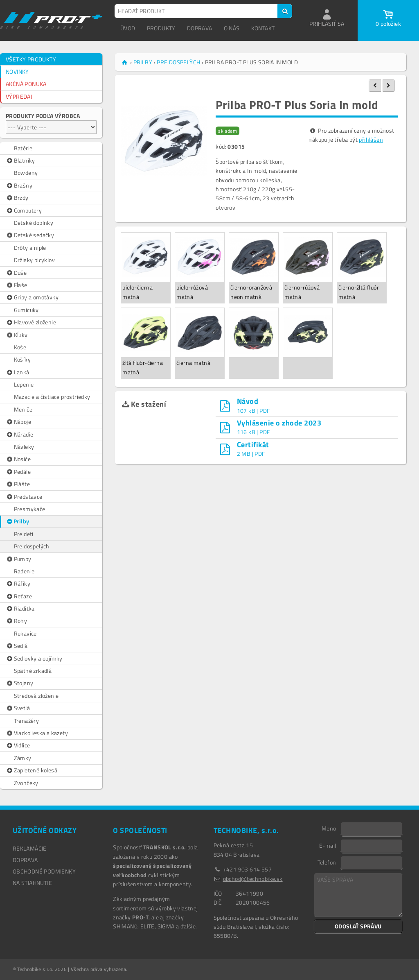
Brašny (19, 186)
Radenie (24, 571)
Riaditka (20, 609)
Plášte (18, 484)
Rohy (16, 621)
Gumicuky (26, 310)
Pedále (18, 472)
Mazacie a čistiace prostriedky (52, 397)
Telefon (327, 862)
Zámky (23, 758)
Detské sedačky (30, 235)
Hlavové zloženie (31, 322)
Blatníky (20, 161)
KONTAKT (263, 28)
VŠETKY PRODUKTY (31, 59)
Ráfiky (18, 584)
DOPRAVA (200, 28)
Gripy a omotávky (32, 297)
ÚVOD (128, 28)
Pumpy (19, 559)
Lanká (18, 372)
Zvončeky (26, 783)
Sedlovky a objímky (34, 659)
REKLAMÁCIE (30, 848)
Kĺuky (17, 335)
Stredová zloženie (36, 696)
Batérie (23, 148)
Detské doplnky (34, 223)
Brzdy (17, 198)
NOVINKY (17, 71)
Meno (329, 828)
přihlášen (371, 139)
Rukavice (25, 633)
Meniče (23, 409)
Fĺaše (17, 285)
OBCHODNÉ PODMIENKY (44, 871)
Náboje (18, 422)
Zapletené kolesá (32, 770)
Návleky (24, 447)
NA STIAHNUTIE (32, 883)
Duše (16, 273)
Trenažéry (27, 721)
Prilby (18, 521)
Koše (20, 347)
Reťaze (19, 596)
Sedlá (17, 646)
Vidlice (18, 745)
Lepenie (24, 384)
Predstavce (24, 497)
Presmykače (30, 509)
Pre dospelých (32, 546)
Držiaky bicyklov (34, 260)
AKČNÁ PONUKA (26, 84)
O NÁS (232, 28)
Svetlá (18, 708)
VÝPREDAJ (19, 96)
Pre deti (24, 534)
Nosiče (18, 459)
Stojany (19, 683)
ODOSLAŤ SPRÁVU (358, 926)
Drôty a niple (30, 248)
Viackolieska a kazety (37, 733)
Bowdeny (26, 173)
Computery (24, 210)
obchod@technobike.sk (253, 879)
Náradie (19, 435)
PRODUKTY (161, 28)
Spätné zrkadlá (33, 671)
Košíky (22, 359)
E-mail (328, 845)
